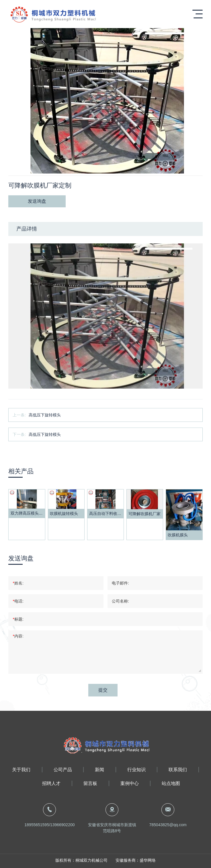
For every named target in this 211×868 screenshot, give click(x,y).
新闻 (99, 770)
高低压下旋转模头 (45, 415)
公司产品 (63, 770)
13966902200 (62, 825)
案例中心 (130, 783)
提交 (103, 690)
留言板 (90, 783)
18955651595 (37, 825)
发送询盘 (37, 201)
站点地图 (171, 783)
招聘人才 (51, 783)
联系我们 (178, 770)
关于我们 (21, 770)
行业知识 (136, 770)
